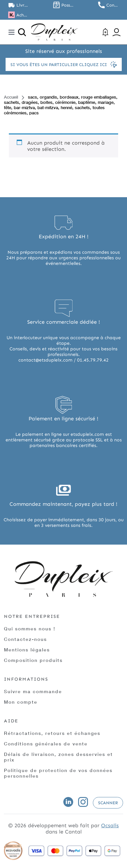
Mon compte (21, 702)
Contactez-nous (25, 639)
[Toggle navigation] (11, 32)
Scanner (108, 803)
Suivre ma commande (33, 691)
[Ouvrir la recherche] (22, 32)
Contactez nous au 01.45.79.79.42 (113, 5)
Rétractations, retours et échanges (52, 733)
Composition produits (33, 660)
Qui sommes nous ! (30, 629)
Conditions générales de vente (46, 744)
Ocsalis (110, 825)
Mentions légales (27, 650)
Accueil (11, 97)
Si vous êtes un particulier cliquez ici (64, 64)
